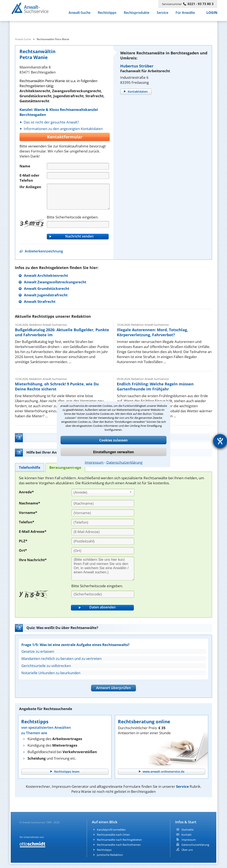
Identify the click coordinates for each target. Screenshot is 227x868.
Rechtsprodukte (137, 15)
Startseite (187, 830)
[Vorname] (103, 513)
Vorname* (28, 513)
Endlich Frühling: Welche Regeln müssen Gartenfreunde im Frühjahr (155, 386)
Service (162, 15)
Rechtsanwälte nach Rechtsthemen (119, 845)
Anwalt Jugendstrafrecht (46, 295)
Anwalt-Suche (80, 15)
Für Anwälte (185, 15)
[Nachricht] (78, 197)
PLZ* (23, 541)
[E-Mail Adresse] (103, 532)
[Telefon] (78, 175)
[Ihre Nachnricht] (103, 569)
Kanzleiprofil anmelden (111, 830)
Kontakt (187, 835)
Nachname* (29, 503)
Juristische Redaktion (110, 855)
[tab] (30, 467)
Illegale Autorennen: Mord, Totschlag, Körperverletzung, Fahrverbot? (152, 332)
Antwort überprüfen (113, 688)
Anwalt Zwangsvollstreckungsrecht (55, 282)
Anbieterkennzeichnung (44, 251)
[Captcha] (78, 224)
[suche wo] (125, 27)
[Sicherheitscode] (103, 594)
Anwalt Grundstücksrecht (47, 288)
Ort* (23, 550)
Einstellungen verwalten (114, 452)
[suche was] (48, 27)
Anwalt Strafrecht (40, 301)
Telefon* (27, 522)
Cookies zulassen (113, 440)
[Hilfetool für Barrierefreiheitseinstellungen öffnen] (220, 441)
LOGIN (212, 15)
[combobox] (103, 492)
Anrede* (26, 492)
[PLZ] (103, 541)
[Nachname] (103, 503)
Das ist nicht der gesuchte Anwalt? (51, 122)
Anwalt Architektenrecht (46, 275)
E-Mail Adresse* (33, 531)
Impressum (94, 462)
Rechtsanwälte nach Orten (113, 835)
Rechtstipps (107, 15)
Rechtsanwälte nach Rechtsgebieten (119, 840)
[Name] (78, 166)
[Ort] (103, 551)
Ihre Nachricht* (33, 560)
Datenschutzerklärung (124, 462)
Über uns (187, 850)
